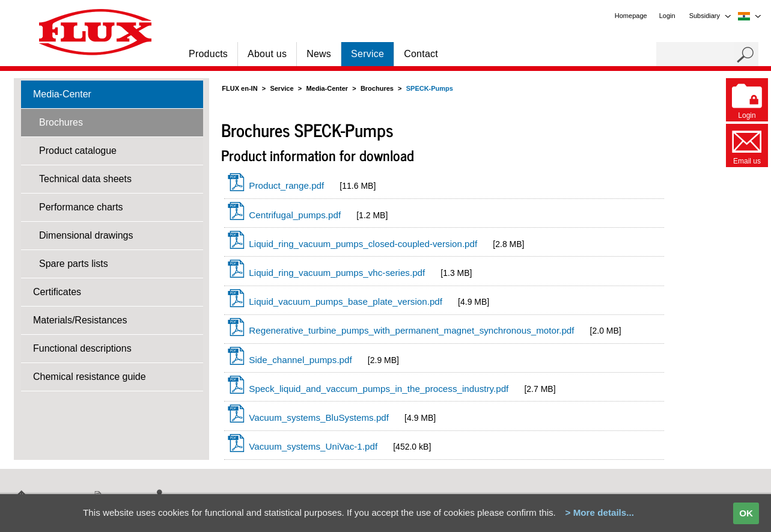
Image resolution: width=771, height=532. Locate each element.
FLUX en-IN (239, 88)
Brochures (61, 122)
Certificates (57, 292)
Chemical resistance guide (90, 377)
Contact (421, 54)
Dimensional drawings (86, 235)
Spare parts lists (74, 264)
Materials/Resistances (80, 320)
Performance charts (81, 207)
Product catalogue (78, 151)
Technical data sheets (85, 179)
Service (367, 54)
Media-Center (62, 94)
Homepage (631, 16)
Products (208, 54)
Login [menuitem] (667, 16)
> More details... (600, 512)
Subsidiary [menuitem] (705, 16)
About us (267, 54)
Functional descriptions (82, 348)
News (319, 54)
